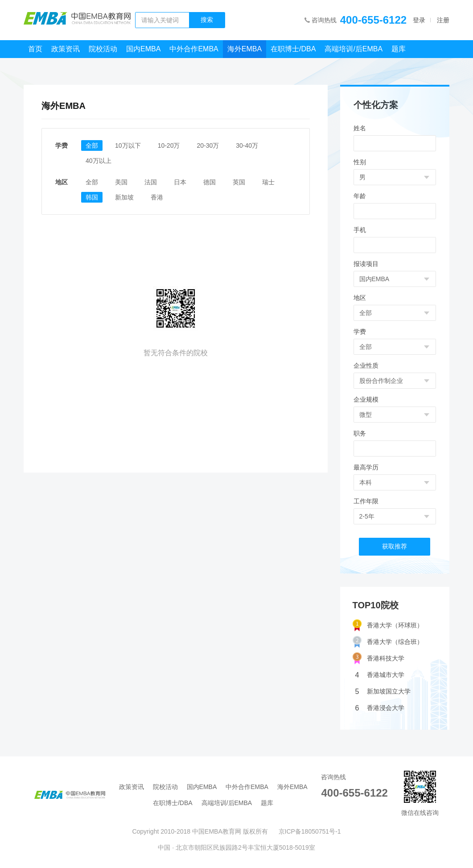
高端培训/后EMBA (354, 49)
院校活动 (103, 49)
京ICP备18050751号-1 (310, 831)
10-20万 (169, 145)
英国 (239, 182)
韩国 (92, 197)
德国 (210, 182)
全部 (92, 145)
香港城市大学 (380, 675)
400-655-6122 (373, 20)
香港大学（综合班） (388, 642)
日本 (180, 182)
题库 (399, 49)
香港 (157, 197)
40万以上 (99, 161)
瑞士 (268, 182)
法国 (151, 182)
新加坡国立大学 (383, 691)
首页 (35, 49)
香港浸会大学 (380, 708)
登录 (419, 20)
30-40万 (247, 145)
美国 (121, 182)
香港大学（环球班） (388, 625)
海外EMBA (245, 49)
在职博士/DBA (293, 49)
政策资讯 (66, 49)
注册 (443, 20)
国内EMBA (143, 49)
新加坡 (124, 197)
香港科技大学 (378, 658)
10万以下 (128, 145)
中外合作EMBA (194, 49)
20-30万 (208, 145)
